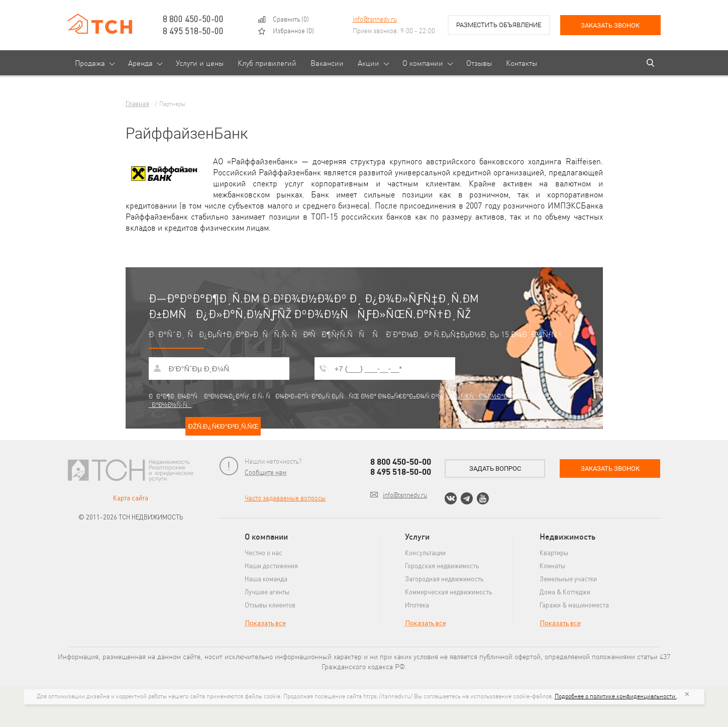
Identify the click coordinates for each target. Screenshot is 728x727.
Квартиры (554, 552)
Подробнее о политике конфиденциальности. (616, 696)
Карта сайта (131, 498)
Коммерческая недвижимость (448, 592)
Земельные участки (568, 579)
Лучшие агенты (267, 592)
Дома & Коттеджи (565, 592)
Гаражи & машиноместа (574, 605)
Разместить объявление (499, 25)
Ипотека (417, 605)
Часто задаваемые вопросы (285, 498)
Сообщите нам (266, 472)
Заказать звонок (610, 25)
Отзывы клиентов (270, 605)
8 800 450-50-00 (193, 19)
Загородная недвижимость (444, 579)
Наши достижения (271, 565)
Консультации (425, 552)
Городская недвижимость (442, 565)
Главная (137, 103)
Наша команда (266, 579)
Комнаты (552, 565)
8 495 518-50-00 (193, 31)
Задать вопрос (495, 469)
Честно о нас (264, 552)
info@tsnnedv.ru (375, 19)
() (291, 19)
